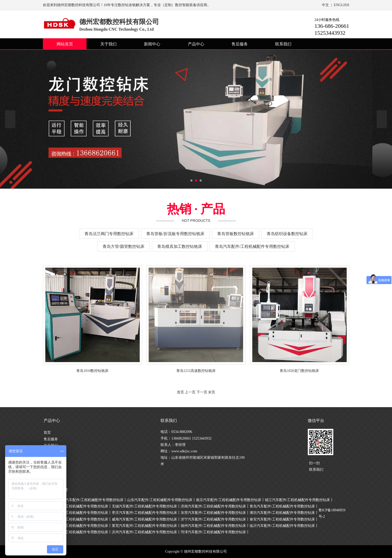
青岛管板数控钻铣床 (236, 234)
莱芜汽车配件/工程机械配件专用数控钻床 (144, 526)
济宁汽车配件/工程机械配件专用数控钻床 (213, 519)
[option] (196, 119)
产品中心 (196, 44)
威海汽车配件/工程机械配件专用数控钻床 (144, 519)
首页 (47, 433)
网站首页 (65, 44)
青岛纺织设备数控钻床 (287, 234)
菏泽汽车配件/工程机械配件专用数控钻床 (213, 532)
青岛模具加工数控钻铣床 (180, 246)
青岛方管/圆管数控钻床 (124, 246)
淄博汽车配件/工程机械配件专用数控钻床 (76, 513)
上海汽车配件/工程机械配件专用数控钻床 (91, 500)
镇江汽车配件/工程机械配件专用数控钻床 (298, 500)
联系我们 (283, 44)
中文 (325, 5)
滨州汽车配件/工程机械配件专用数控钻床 (144, 532)
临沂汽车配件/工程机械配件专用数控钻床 (282, 526)
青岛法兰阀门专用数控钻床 (109, 234)
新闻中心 (152, 44)
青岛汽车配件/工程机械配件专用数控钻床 (252, 246)
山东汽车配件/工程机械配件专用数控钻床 (160, 500)
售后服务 (240, 44)
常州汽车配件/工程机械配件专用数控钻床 (76, 506)
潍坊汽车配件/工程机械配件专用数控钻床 (282, 513)
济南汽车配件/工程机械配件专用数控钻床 (213, 506)
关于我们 (108, 44)
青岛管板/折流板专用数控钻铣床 (175, 234)
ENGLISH (341, 5)
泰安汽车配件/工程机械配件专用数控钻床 (282, 519)
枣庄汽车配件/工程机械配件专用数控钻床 (144, 513)
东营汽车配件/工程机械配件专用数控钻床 (213, 513)
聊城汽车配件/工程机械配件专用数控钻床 (76, 532)
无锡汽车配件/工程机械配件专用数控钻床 (144, 506)
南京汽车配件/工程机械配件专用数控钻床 (229, 500)
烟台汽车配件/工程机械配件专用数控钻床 (76, 519)
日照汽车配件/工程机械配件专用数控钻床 (76, 526)
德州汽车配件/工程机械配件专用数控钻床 (213, 526)
